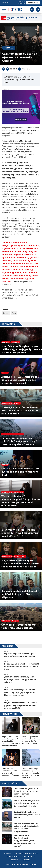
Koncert (6, 313)
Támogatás (33, 3)
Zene (14, 313)
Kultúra (9, 48)
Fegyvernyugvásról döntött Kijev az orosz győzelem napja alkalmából (22, 18)
